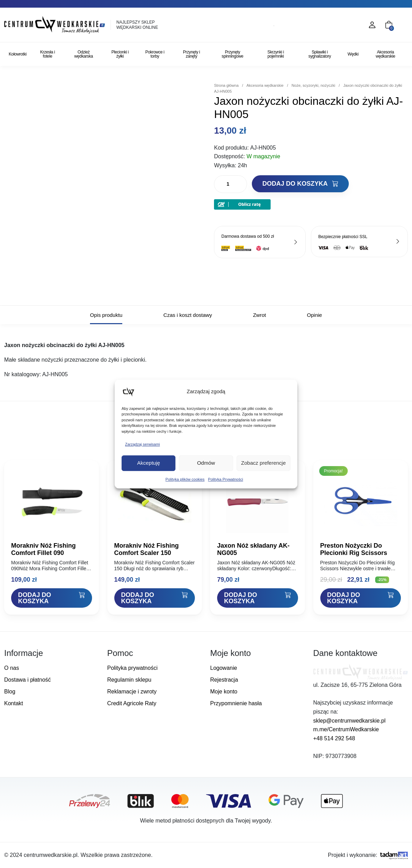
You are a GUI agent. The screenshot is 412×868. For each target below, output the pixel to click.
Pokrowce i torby (155, 54)
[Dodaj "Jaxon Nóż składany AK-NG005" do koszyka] (258, 598)
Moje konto (224, 692)
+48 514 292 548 (334, 738)
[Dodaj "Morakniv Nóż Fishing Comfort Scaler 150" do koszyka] (155, 598)
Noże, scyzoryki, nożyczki (313, 85)
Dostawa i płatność (27, 680)
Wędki (353, 54)
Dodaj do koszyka (300, 184)
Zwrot (259, 315)
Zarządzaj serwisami (142, 444)
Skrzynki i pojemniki (276, 54)
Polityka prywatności (133, 668)
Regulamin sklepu (129, 680)
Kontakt (14, 703)
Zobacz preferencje (263, 463)
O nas (12, 668)
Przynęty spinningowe (232, 54)
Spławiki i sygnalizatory (320, 54)
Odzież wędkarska (84, 54)
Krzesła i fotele (47, 54)
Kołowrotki (18, 54)
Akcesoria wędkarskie (385, 54)
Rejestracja (224, 680)
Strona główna (226, 85)
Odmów (206, 463)
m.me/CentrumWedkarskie (346, 729)
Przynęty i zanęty (192, 54)
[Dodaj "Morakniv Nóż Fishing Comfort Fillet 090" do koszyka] (52, 598)
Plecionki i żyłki (120, 54)
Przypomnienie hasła (236, 703)
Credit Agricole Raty (132, 703)
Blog (10, 692)
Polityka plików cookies (185, 479)
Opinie (315, 315)
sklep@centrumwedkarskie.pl (349, 721)
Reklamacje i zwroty (132, 692)
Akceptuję (149, 463)
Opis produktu (106, 315)
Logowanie (224, 668)
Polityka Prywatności (226, 479)
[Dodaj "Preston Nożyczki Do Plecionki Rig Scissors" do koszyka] (361, 598)
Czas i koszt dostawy (188, 315)
